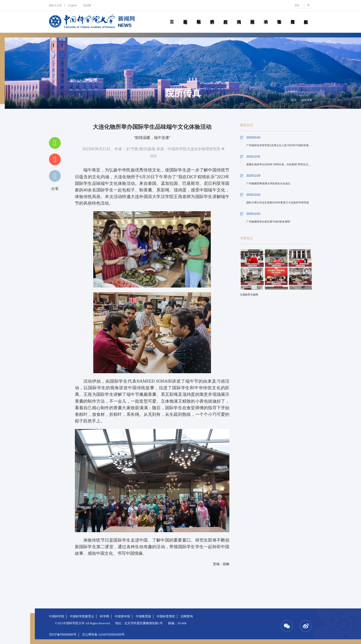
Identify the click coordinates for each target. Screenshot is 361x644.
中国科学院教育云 (82, 616)
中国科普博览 (166, 616)
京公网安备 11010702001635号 (103, 634)
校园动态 (252, 16)
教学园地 (199, 16)
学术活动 (266, 16)
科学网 (104, 616)
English (73, 5)
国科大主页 (55, 5)
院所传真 (225, 16)
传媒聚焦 (293, 16)
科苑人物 (239, 16)
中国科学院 (57, 616)
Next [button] (306, 271)
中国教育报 (143, 616)
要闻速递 (185, 16)
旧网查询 (187, 616)
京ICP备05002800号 (63, 634)
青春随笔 (279, 16)
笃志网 (87, 5)
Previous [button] (246, 271)
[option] (276, 274)
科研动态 (212, 16)
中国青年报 (122, 616)
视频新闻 (306, 16)
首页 (172, 16)
